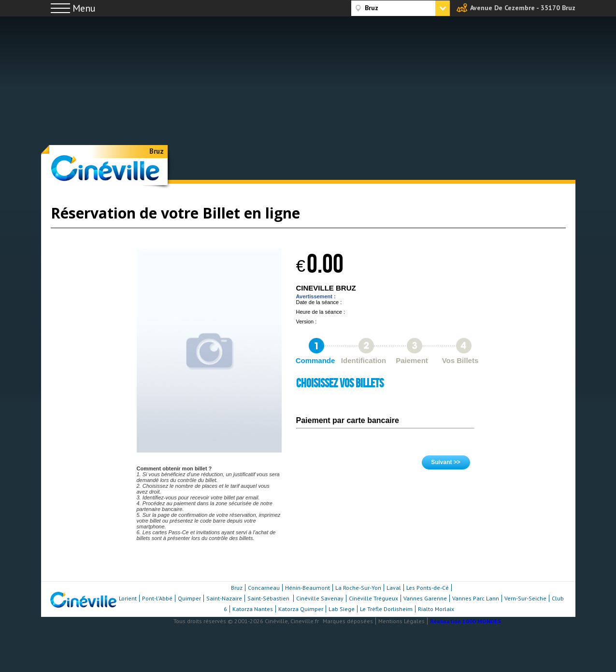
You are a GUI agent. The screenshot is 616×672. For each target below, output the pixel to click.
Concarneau (264, 588)
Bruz (157, 151)
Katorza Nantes (253, 609)
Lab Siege (342, 609)
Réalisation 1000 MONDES (466, 621)
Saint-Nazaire (224, 598)
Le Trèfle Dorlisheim (386, 609)
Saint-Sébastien (269, 598)
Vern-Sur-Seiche (525, 598)
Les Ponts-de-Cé (428, 588)
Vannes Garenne (425, 598)
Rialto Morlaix (436, 609)
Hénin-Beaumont (308, 588)
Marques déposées (348, 621)
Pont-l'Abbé (157, 598)
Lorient (128, 598)
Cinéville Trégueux (373, 598)
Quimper (189, 598)
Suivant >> (446, 462)
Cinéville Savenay (320, 598)
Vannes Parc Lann (476, 598)
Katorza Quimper (301, 609)
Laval (394, 588)
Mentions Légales (401, 621)
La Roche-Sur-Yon (358, 588)
